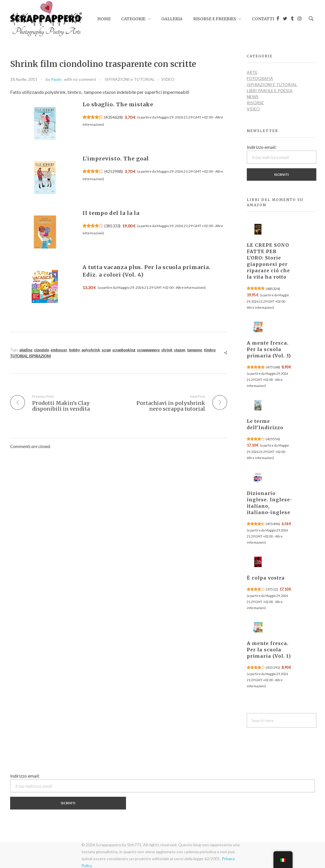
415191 (273, 667)
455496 (273, 524)
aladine (26, 350)
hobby (74, 350)
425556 (273, 439)
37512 (272, 589)
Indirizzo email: (282, 154)
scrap (106, 350)
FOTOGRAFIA (260, 78)
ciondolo (42, 350)
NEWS (253, 97)
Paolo (56, 79)
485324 (273, 289)
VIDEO (168, 79)
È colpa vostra (266, 578)
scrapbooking (124, 350)
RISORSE (255, 103)
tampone (195, 350)
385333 (112, 226)
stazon (180, 350)
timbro (210, 350)
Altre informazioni (190, 287)
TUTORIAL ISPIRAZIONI (31, 356)
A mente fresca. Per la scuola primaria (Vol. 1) (269, 650)
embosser (59, 350)
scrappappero (148, 350)
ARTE (252, 72)
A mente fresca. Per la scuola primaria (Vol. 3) (269, 349)
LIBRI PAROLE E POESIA (270, 91)
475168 (273, 367)
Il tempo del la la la (111, 213)
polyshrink (91, 350)
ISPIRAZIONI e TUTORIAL (130, 79)
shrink (167, 350)
